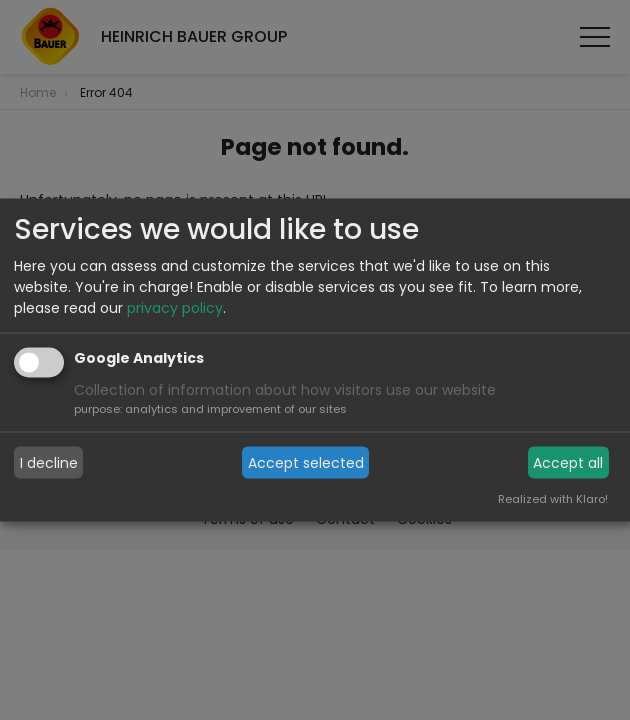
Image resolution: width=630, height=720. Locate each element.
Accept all (568, 462)
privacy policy (175, 308)
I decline (49, 462)
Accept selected (306, 462)
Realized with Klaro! (553, 499)
